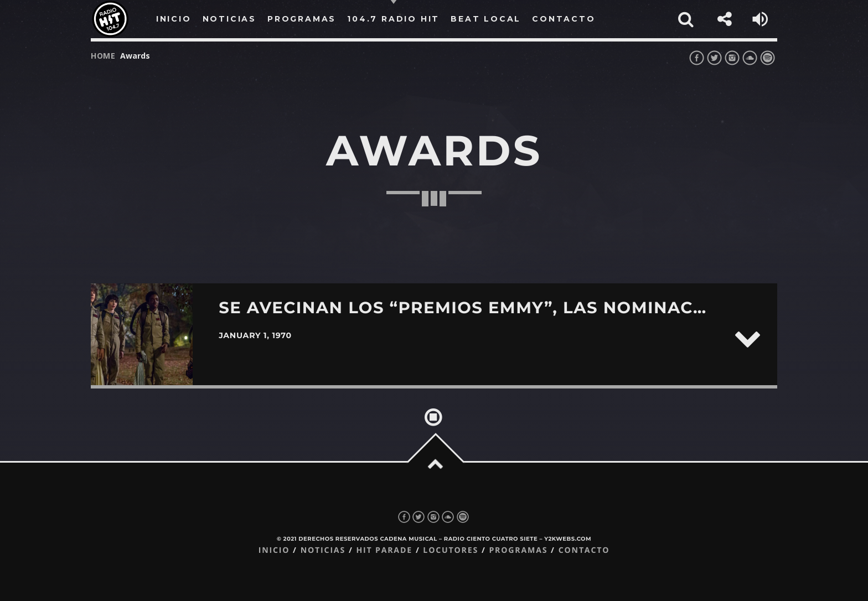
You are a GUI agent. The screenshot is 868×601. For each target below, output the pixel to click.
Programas (518, 550)
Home (103, 56)
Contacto (584, 550)
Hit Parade (384, 550)
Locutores (451, 550)
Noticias (323, 550)
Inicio (274, 550)
